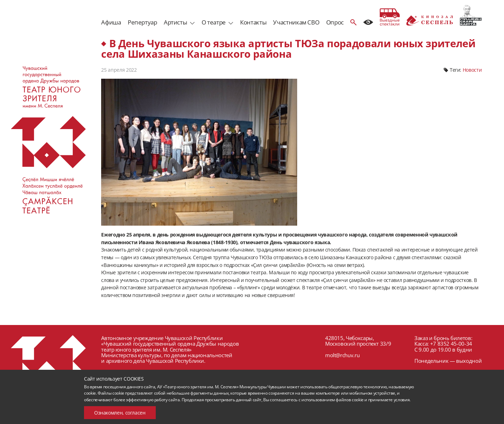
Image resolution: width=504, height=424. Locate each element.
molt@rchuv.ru (342, 355)
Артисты (175, 22)
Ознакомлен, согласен (120, 413)
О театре (214, 22)
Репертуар (142, 22)
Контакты (253, 22)
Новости (472, 70)
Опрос (335, 22)
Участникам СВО (296, 22)
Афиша (111, 22)
